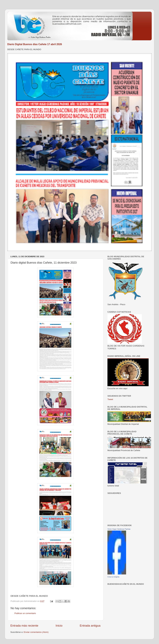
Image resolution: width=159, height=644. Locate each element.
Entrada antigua (90, 626)
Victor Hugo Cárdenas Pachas (119, 529)
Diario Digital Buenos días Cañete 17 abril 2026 (35, 44)
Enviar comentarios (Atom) (36, 632)
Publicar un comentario (25, 613)
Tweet (110, 399)
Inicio (59, 626)
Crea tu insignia (113, 577)
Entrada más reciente (24, 626)
